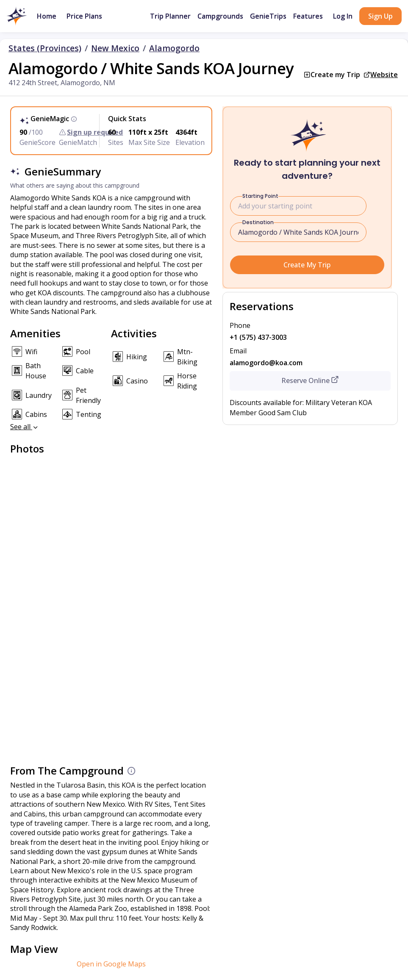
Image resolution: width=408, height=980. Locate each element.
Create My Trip (307, 265)
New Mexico (115, 48)
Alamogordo (174, 48)
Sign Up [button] (380, 16)
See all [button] (25, 427)
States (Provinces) (45, 48)
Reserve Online (310, 380)
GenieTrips (268, 16)
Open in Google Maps (111, 964)
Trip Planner (170, 16)
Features (308, 16)
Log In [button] (343, 16)
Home (47, 16)
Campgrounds (220, 16)
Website (384, 75)
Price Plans (84, 16)
